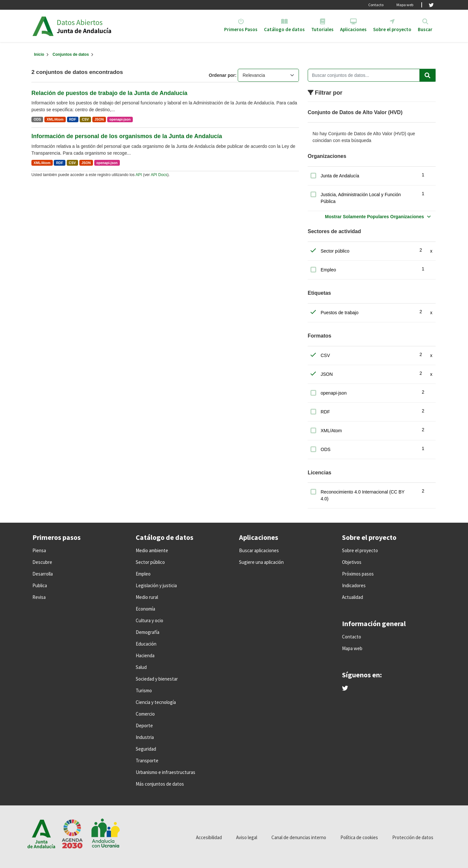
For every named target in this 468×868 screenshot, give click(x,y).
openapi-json (120, 119)
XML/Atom (55, 119)
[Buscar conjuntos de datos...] (372, 75)
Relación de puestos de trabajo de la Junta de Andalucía (109, 93)
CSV (86, 119)
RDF (73, 119)
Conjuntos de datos (71, 54)
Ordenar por (222, 75)
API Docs (159, 175)
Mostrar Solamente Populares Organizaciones (374, 217)
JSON (99, 119)
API (139, 175)
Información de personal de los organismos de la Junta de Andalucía (127, 136)
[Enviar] (428, 75)
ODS (37, 119)
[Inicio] (39, 54)
